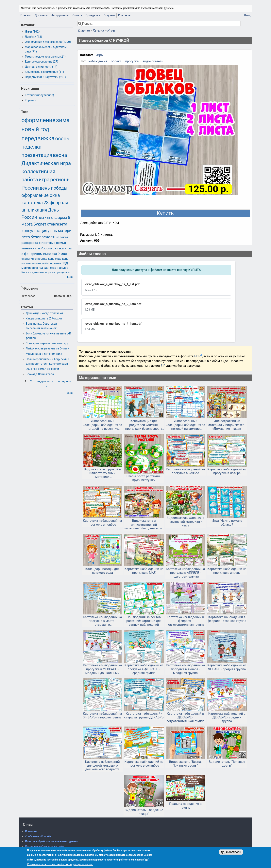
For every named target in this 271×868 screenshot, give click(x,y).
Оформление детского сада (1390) (48, 42)
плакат (63, 237)
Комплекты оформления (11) (44, 72)
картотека (32, 203)
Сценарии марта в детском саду (47, 343)
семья (61, 243)
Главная (26, 15)
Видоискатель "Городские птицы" (144, 812)
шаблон (47, 263)
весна (60, 155)
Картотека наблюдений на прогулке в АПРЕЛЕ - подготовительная (185, 573)
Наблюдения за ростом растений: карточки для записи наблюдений (144, 621)
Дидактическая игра (46, 163)
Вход (247, 15)
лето (26, 237)
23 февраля (56, 203)
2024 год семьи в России (42, 369)
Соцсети (109, 15)
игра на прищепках (58, 272)
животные (47, 243)
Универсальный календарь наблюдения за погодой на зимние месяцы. (185, 425)
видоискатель (153, 61)
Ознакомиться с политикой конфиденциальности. (60, 864)
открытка (41, 259)
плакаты (46, 217)
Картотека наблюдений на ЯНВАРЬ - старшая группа (102, 715)
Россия (46, 248)
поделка (32, 147)
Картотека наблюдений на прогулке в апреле (227, 571)
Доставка (41, 15)
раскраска (30, 243)
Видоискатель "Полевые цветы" (227, 764)
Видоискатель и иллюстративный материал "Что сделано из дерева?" (144, 524)
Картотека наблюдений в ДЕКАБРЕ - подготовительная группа (185, 717)
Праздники (93, 15)
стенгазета (57, 224)
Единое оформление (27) (42, 62)
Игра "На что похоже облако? (227, 522)
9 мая (62, 254)
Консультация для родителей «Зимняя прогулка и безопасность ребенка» (144, 425)
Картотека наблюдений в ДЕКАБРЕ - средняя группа (227, 717)
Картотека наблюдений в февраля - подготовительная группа (185, 621)
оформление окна (41, 195)
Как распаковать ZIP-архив (44, 319)
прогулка (132, 61)
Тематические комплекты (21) (45, 57)
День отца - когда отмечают (44, 313)
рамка (57, 263)
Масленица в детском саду (44, 354)
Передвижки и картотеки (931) (45, 77)
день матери (60, 231)
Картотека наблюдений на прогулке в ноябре (185, 471)
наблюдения (98, 61)
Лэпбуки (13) (34, 37)
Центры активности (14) (41, 67)
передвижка (38, 138)
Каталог (99, 30)
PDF (197, 356)
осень (62, 139)
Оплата (77, 15)
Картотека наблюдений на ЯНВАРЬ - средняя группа (227, 667)
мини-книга (31, 248)
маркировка (30, 268)
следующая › (44, 382)
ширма (61, 217)
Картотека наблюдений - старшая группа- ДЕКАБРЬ (144, 715)
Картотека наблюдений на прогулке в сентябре (144, 764)
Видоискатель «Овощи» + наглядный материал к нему (185, 522)
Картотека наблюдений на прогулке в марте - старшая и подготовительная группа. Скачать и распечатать (102, 621)
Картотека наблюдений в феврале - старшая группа (227, 619)
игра (44, 180)
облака (116, 61)
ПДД (65, 263)
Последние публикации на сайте (45, 846)
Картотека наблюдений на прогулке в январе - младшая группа (185, 669)
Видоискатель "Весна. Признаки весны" (185, 764)
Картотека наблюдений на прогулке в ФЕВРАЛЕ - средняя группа (144, 669)
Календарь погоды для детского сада (102, 571)
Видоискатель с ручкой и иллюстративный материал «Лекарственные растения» (102, 473)
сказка (58, 248)
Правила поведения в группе (185, 806)
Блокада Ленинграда (40, 374)
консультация (34, 231)
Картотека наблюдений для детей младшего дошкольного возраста (102, 765)
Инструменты (60, 15)
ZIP (163, 366)
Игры (111, 30)
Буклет (40, 224)
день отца (54, 259)
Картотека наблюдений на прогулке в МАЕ (144, 571)
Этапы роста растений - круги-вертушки (144, 478)
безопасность (44, 237)
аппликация (34, 210)
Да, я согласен (231, 852)
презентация (37, 155)
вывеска (50, 254)
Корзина (31, 100)
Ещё (70, 277)
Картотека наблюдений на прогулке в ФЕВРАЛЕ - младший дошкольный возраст (102, 669)
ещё (70, 393)
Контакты (125, 15)
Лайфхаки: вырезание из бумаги (47, 349)
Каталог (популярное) (39, 95)
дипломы (38, 272)
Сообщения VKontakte (38, 836)
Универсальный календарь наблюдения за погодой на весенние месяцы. (102, 425)
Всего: (58, 296)
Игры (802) (32, 32)
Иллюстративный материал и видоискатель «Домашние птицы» (227, 425)
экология (28, 259)
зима (63, 120)
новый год (35, 129)
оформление (39, 120)
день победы (53, 188)
